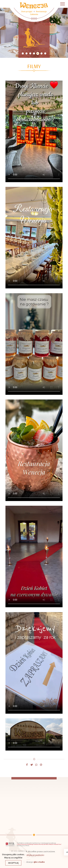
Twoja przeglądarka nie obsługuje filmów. (34, 131)
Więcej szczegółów (13, 858)
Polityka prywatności (34, 855)
